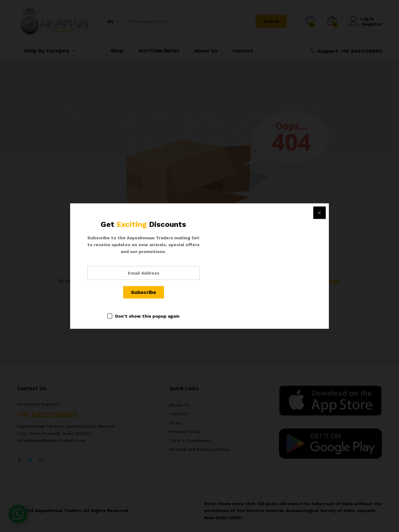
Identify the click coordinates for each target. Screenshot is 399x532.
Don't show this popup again (147, 316)
